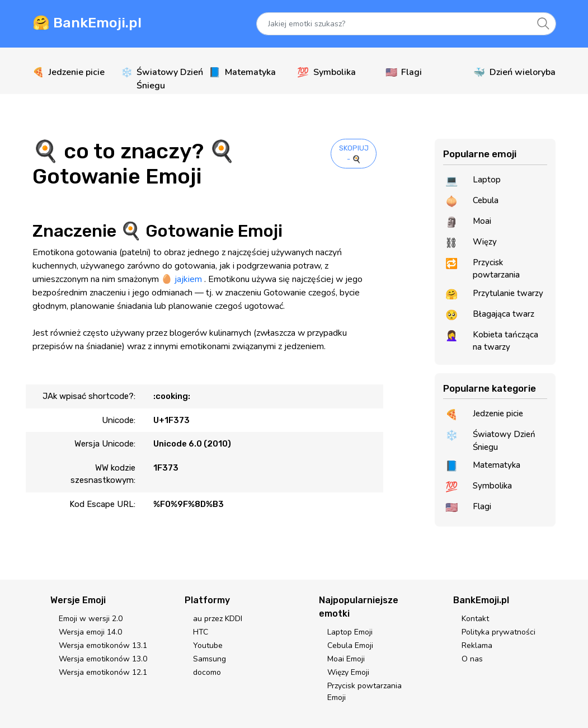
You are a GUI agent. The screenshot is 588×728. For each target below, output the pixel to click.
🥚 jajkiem (182, 279)
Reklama (477, 645)
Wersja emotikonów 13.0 (103, 659)
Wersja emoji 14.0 (90, 632)
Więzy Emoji (348, 672)
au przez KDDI (218, 619)
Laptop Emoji (350, 632)
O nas (472, 659)
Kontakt (475, 619)
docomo (207, 672)
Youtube (208, 645)
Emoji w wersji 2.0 (91, 619)
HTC (201, 632)
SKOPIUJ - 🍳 (354, 154)
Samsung (210, 659)
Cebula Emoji (350, 645)
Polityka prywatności (498, 632)
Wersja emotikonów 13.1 (103, 645)
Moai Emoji (346, 659)
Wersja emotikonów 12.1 (103, 672)
